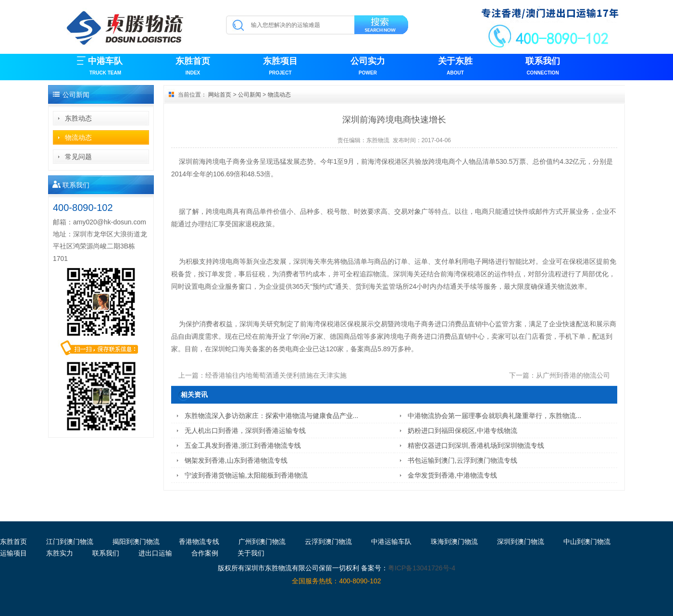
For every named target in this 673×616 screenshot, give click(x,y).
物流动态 (78, 137)
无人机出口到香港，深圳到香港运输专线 (245, 431)
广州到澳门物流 (262, 542)
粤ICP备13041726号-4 (422, 568)
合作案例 (205, 553)
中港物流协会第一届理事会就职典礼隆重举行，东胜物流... (495, 416)
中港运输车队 (391, 542)
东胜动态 (78, 118)
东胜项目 (280, 67)
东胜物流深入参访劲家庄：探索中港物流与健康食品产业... (272, 416)
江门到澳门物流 (70, 542)
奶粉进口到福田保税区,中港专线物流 (462, 431)
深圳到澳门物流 (521, 542)
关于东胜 (455, 67)
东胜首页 (193, 67)
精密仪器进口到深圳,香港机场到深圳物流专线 (476, 445)
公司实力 (368, 67)
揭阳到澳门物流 (136, 542)
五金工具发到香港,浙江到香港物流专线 (243, 445)
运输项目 (13, 553)
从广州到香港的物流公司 (573, 375)
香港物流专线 (199, 542)
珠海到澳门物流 (454, 542)
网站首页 (220, 95)
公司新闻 (249, 95)
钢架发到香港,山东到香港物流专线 (236, 460)
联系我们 (543, 67)
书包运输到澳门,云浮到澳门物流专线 (462, 460)
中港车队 (105, 67)
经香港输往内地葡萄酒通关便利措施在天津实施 (276, 375)
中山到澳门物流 (587, 542)
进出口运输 (155, 553)
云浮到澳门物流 (328, 542)
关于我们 (251, 553)
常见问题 (78, 157)
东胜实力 (60, 553)
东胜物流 (378, 140)
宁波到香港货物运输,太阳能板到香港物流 (246, 475)
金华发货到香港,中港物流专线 (452, 475)
